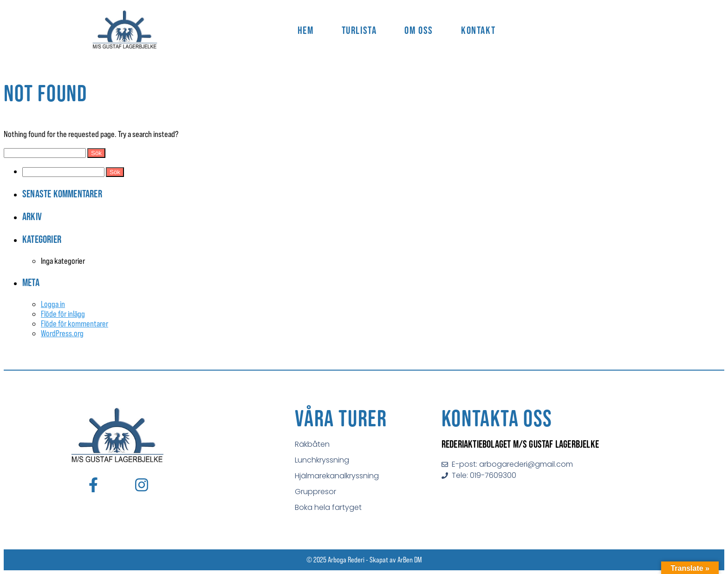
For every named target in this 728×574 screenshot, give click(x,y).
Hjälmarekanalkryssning (337, 476)
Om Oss (419, 30)
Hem (306, 30)
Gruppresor (315, 492)
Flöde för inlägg (63, 314)
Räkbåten (312, 444)
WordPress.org (62, 333)
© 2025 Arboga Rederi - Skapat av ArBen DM (364, 560)
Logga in (53, 304)
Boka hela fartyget (328, 507)
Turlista (359, 30)
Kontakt (478, 30)
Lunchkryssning (322, 460)
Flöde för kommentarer (75, 323)
